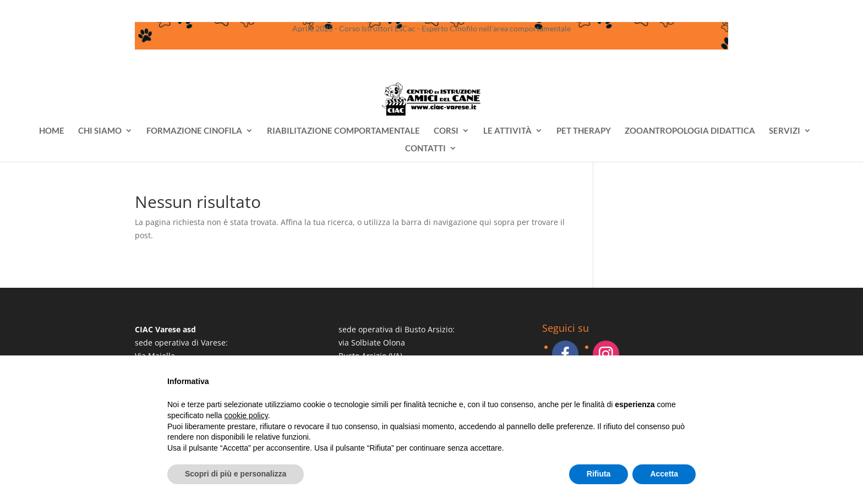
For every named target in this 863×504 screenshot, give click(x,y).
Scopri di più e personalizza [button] (236, 474)
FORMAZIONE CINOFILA (194, 131)
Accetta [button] (664, 474)
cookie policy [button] (246, 415)
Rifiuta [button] (599, 474)
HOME (52, 131)
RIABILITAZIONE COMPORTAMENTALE (343, 131)
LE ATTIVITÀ (507, 131)
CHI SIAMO (100, 131)
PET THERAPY (584, 131)
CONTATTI (425, 149)
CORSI (446, 131)
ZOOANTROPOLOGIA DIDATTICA (690, 131)
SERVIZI (785, 131)
